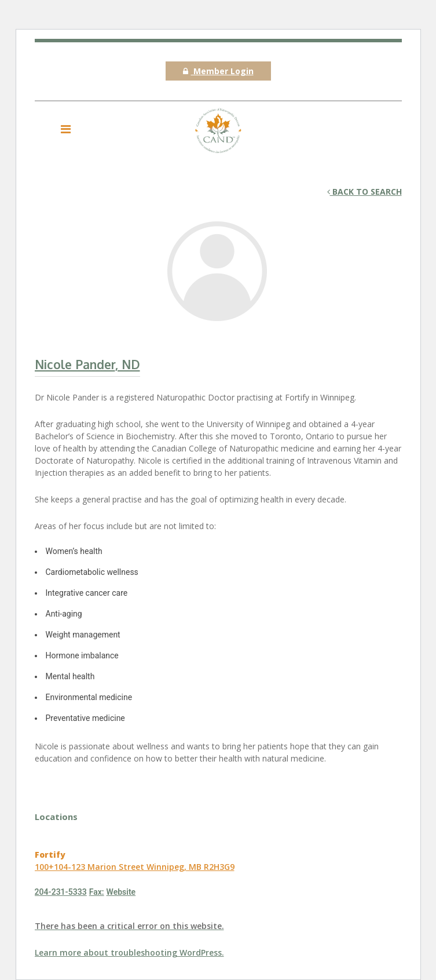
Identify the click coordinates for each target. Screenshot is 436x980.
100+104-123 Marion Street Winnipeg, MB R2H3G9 (135, 867)
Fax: (97, 892)
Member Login (218, 71)
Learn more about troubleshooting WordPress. (129, 952)
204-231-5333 (61, 892)
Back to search (364, 192)
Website (121, 892)
